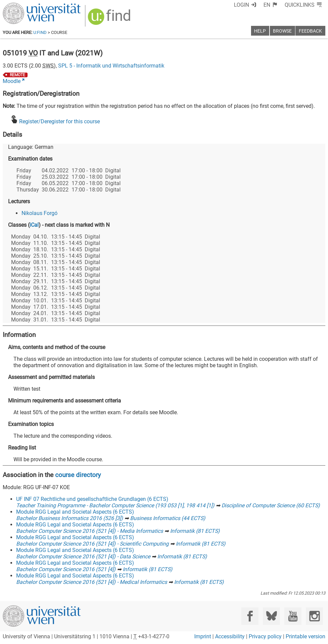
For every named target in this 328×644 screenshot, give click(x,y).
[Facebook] (250, 616)
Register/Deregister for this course (59, 121)
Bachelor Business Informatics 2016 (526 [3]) (70, 518)
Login (241, 5)
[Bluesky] (271, 616)
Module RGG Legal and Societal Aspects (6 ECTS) (75, 512)
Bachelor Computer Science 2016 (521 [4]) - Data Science (83, 556)
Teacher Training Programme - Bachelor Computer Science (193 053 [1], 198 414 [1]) (115, 505)
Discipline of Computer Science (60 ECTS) (271, 505)
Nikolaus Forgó (39, 213)
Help (260, 31)
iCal (34, 225)
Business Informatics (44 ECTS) (168, 518)
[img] (110, 19)
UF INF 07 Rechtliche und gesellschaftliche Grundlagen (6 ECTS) (92, 499)
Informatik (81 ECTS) (195, 531)
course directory (78, 475)
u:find (40, 32)
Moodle (12, 81)
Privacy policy (265, 636)
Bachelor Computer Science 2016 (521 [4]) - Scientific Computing (92, 544)
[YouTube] (293, 616)
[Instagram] (314, 616)
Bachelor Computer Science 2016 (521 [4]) (66, 569)
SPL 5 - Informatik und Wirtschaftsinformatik (111, 66)
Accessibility (230, 636)
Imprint (203, 636)
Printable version (305, 636)
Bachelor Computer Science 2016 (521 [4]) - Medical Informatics (92, 582)
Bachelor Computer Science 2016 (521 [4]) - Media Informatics (90, 531)
